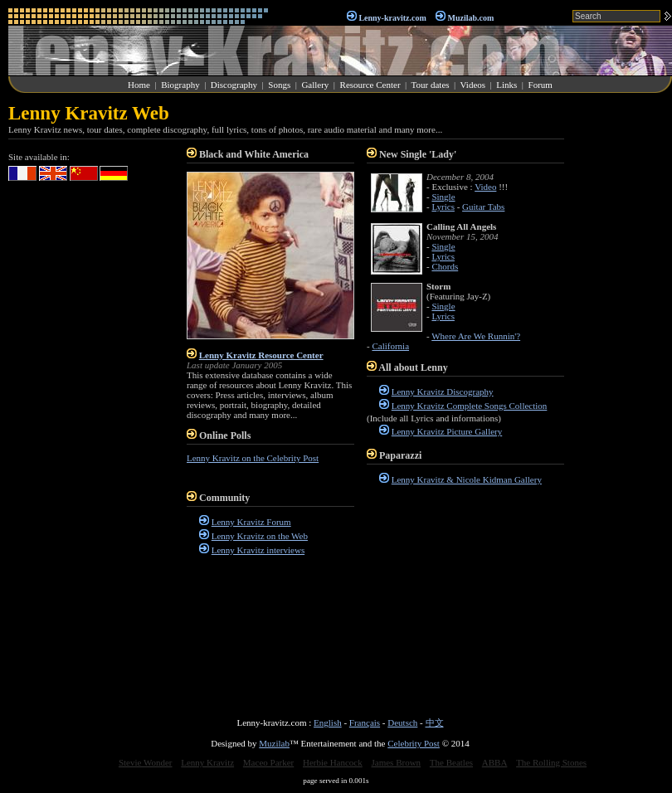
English (328, 722)
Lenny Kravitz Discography (443, 392)
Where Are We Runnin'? (476, 336)
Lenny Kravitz (207, 762)
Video (485, 187)
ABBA (495, 762)
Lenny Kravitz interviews (258, 550)
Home (139, 85)
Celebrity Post (414, 743)
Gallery (315, 85)
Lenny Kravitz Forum (251, 522)
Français (365, 722)
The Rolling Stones (551, 762)
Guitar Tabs (483, 207)
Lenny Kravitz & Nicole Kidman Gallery (467, 479)
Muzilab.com (471, 18)
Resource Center (370, 85)
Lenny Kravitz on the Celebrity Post (253, 458)
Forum (541, 85)
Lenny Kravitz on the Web (260, 536)
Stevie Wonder (146, 762)
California (390, 346)
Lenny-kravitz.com (392, 18)
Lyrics (443, 207)
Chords (445, 266)
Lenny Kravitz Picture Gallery (447, 431)
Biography (180, 85)
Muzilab (274, 743)
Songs (279, 85)
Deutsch (402, 722)
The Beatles (451, 762)
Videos (473, 85)
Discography (234, 85)
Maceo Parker (268, 762)
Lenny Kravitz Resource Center (261, 355)
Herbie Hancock (333, 762)
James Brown (397, 762)
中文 (435, 722)
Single (443, 197)
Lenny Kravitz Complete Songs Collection (470, 406)
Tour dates (431, 85)
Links (506, 85)
